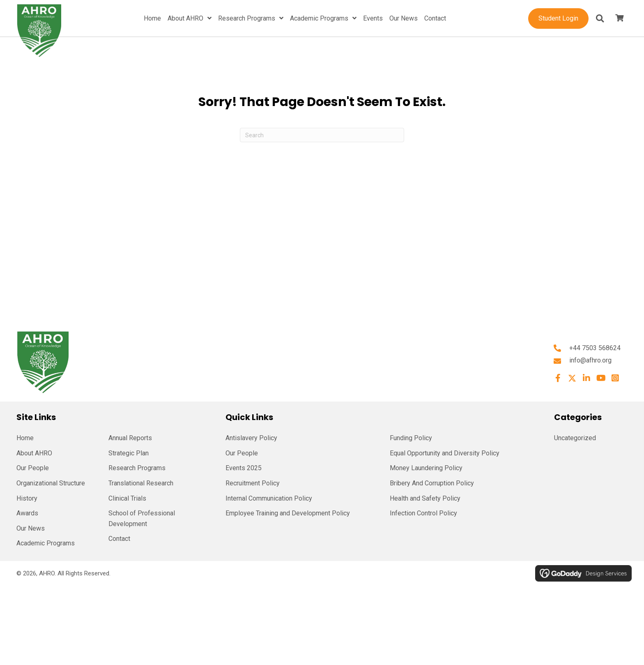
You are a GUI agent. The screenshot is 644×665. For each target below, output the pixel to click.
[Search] (322, 135)
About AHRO (34, 453)
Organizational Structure (51, 483)
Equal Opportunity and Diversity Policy (445, 453)
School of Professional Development (142, 518)
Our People (33, 468)
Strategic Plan (129, 453)
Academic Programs (46, 543)
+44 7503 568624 (595, 348)
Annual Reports (130, 438)
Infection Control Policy (423, 513)
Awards (27, 513)
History (27, 498)
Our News (31, 528)
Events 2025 (244, 468)
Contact (119, 539)
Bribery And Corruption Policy (432, 483)
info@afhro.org (590, 360)
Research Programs (137, 468)
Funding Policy (411, 438)
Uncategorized (575, 438)
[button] (558, 378)
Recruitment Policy (253, 483)
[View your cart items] (619, 18)
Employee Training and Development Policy (288, 513)
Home (25, 438)
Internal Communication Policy (269, 498)
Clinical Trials (127, 498)
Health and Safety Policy (425, 498)
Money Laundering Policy (426, 468)
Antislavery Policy (251, 438)
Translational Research (141, 483)
